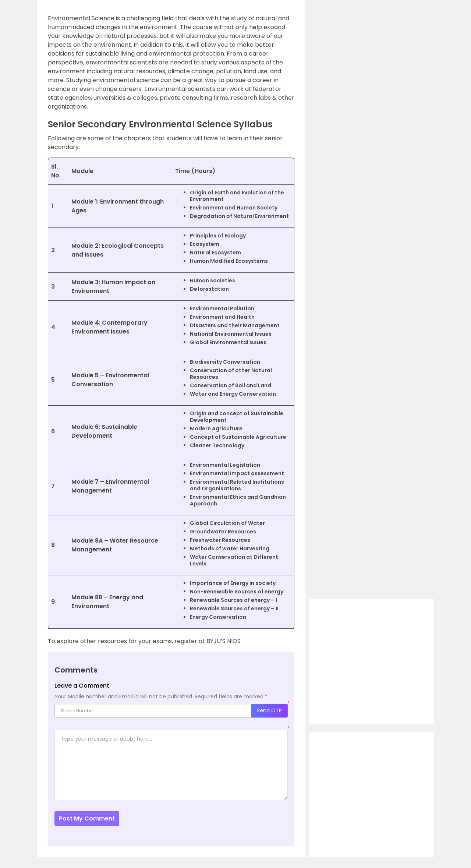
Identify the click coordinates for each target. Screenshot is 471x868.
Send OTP (269, 710)
